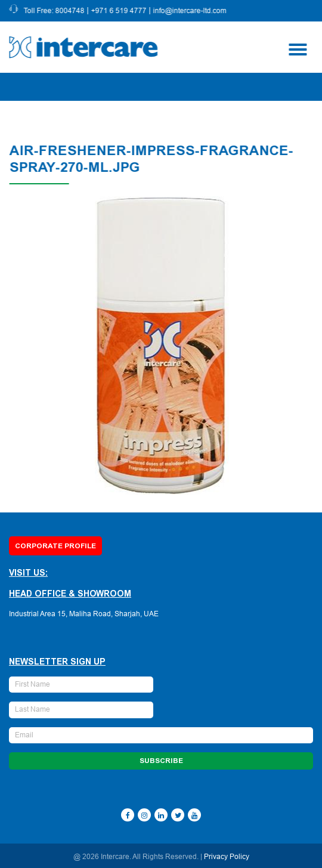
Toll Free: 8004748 (55, 11)
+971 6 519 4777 (120, 11)
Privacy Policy (227, 857)
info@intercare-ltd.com (191, 11)
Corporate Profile (55, 546)
